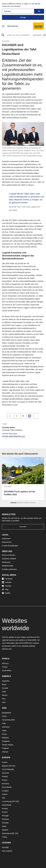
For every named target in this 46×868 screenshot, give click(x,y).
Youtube (7, 586)
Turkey (5, 837)
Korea (4, 734)
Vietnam (5, 752)
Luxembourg (7, 801)
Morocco (5, 663)
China (4, 716)
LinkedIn (7, 582)
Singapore (6, 741)
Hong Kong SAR (8, 720)
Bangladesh (7, 713)
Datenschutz (7, 542)
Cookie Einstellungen (10, 546)
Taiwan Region (8, 745)
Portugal (5, 816)
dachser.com (7, 649)
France (5, 780)
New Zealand (7, 851)
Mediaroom (13, 26)
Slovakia (5, 823)
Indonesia (6, 727)
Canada (5, 688)
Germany (6, 784)
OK (39, 11)
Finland (5, 776)
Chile (4, 692)
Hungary (5, 791)
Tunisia (5, 667)
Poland (5, 812)
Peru (4, 699)
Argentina (6, 681)
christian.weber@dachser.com (13, 436)
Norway (5, 809)
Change (23, 17)
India (4, 723)
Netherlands (7, 805)
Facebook (7, 579)
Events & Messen (9, 555)
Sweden (5, 830)
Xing (5, 589)
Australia (5, 847)
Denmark (5, 773)
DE (17, 801)
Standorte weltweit (9, 559)
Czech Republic (8, 769)
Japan (4, 730)
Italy (4, 798)
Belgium (5, 766)
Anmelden (23, 527)
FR (10, 766)
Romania (5, 819)
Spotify (6, 593)
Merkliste (37, 35)
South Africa (7, 671)
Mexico (5, 695)
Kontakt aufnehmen (9, 569)
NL (14, 766)
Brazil (4, 684)
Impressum (6, 539)
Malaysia (5, 738)
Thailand (5, 748)
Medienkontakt (8, 566)
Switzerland (6, 833)
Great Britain (7, 787)
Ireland (5, 794)
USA (4, 702)
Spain (4, 826)
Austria (5, 762)
